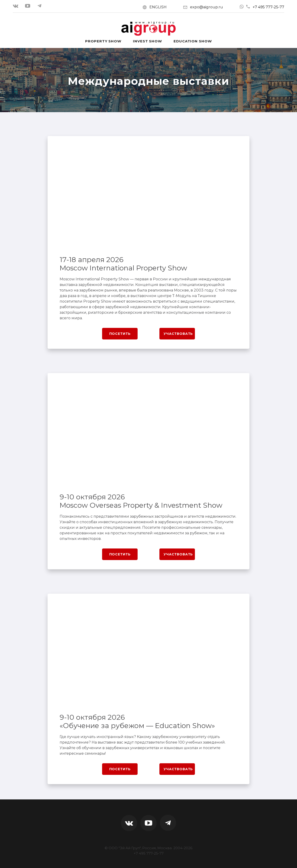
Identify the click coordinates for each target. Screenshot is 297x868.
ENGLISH (158, 7)
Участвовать (178, 334)
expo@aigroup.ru (207, 7)
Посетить (120, 334)
